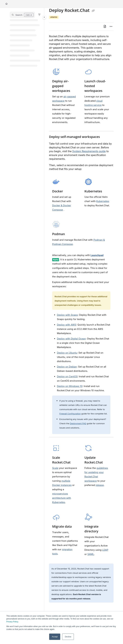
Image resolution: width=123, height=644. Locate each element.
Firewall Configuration (70, 414)
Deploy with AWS (67, 325)
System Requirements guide (89, 151)
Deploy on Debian (67, 367)
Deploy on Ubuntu (67, 353)
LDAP (105, 550)
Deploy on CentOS (67, 376)
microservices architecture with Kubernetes (62, 498)
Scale (55, 468)
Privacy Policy (12, 622)
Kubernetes (103, 201)
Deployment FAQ (78, 423)
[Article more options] (111, 27)
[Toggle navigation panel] (44, 17)
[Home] (6, 4)
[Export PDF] (105, 27)
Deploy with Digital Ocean (71, 339)
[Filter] (39, 15)
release (100, 485)
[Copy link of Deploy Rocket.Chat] (93, 11)
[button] (22, 15)
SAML (91, 554)
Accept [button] (55, 637)
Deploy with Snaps (67, 315)
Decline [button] (68, 637)
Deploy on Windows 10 (70, 386)
